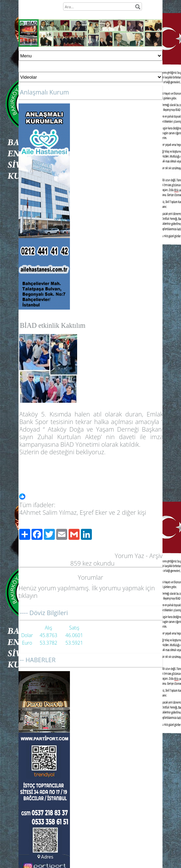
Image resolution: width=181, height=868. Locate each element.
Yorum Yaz (130, 556)
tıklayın (28, 596)
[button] (91, 497)
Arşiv (156, 556)
